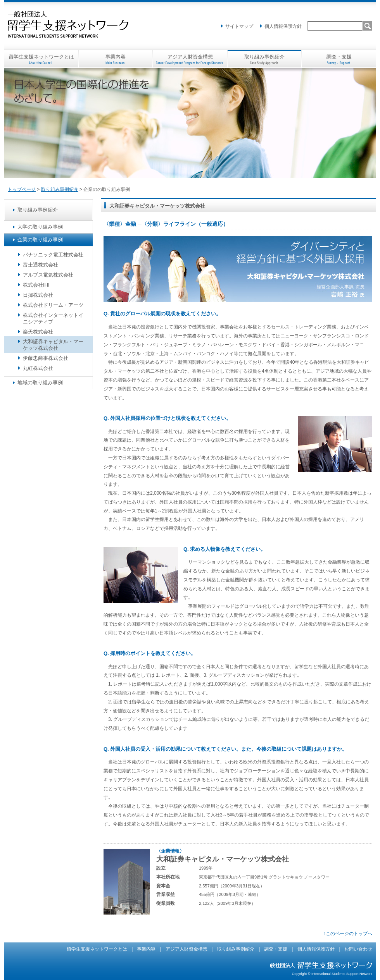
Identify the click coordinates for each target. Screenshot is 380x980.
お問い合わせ (358, 949)
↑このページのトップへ (348, 934)
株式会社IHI (36, 285)
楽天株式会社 (38, 332)
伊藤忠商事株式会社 (46, 358)
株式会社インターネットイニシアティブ (53, 318)
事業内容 (116, 57)
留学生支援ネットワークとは (41, 57)
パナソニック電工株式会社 (53, 255)
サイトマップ (239, 26)
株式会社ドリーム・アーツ (53, 305)
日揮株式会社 (38, 295)
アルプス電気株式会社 (48, 275)
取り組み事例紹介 (264, 57)
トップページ (22, 189)
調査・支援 (339, 57)
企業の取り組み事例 (40, 240)
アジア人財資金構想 (190, 57)
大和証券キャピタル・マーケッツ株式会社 (53, 345)
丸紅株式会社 (38, 368)
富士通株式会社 (41, 265)
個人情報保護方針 (283, 26)
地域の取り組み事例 (40, 383)
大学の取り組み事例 (40, 227)
